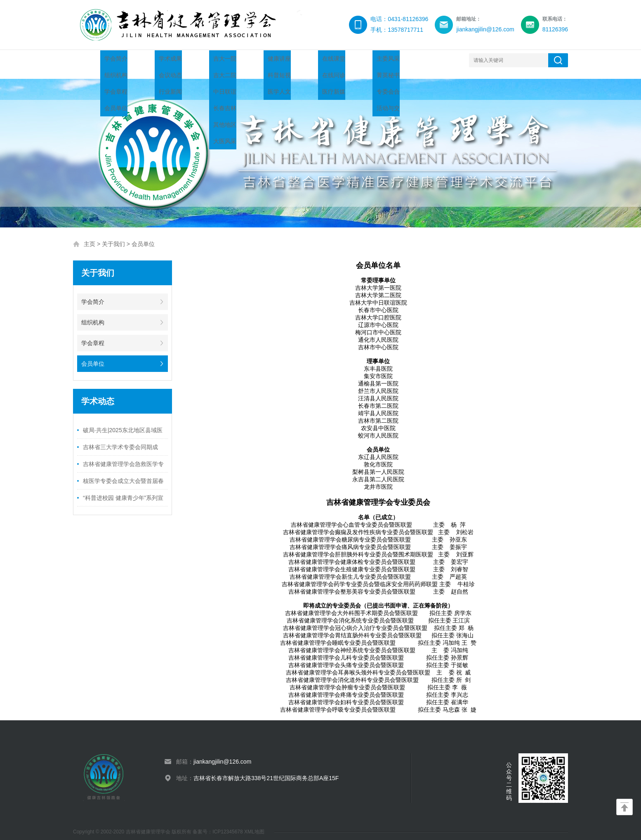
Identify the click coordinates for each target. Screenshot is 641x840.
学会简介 (93, 293)
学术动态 (197, 60)
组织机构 (93, 314)
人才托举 (246, 60)
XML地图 (254, 823)
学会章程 (93, 335)
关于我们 (147, 60)
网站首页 (98, 60)
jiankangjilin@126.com (222, 753)
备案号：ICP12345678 (218, 823)
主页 (90, 236)
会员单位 (143, 236)
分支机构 (395, 60)
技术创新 (345, 60)
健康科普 (296, 60)
